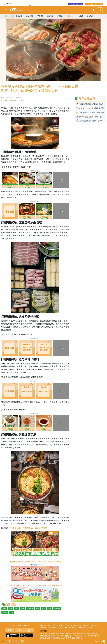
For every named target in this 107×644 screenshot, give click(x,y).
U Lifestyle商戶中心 (85, 628)
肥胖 (38, 609)
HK (16, 4)
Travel (23, 4)
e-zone (52, 4)
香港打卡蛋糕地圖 (91, 634)
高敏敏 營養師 (41, 528)
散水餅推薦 (53, 634)
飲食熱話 (90, 16)
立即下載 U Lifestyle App (95, 4)
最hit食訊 (10, 97)
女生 (16, 609)
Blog (45, 4)
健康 (22, 609)
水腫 (44, 609)
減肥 (10, 609)
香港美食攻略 (53, 628)
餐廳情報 (60, 16)
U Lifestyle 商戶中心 (77, 4)
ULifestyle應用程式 (94, 636)
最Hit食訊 (9, 16)
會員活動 (64, 628)
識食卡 (50, 638)
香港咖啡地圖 (45, 636)
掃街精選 (80, 16)
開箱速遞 (19, 16)
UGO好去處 (55, 636)
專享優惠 (72, 628)
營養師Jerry (28, 528)
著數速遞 (50, 16)
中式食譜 (95, 625)
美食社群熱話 (78, 634)
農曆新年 (57, 609)
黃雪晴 (5, 101)
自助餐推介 (44, 634)
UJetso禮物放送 (66, 636)
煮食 (4, 609)
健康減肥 (30, 609)
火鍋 (12, 612)
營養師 (5, 612)
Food (30, 4)
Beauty (37, 4)
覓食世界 (40, 16)
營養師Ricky (16, 528)
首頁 (3, 97)
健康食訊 (70, 16)
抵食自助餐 (30, 16)
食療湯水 (43, 628)
